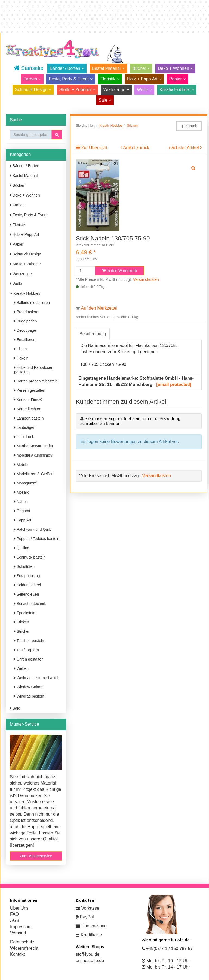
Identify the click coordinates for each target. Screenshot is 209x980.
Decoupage (25, 330)
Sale (105, 100)
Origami (22, 511)
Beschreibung (93, 334)
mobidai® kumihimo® (33, 455)
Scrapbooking (27, 576)
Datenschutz (22, 942)
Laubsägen (25, 427)
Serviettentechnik (30, 604)
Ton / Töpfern (27, 650)
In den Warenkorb (119, 271)
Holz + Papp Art (144, 79)
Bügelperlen (26, 321)
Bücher (141, 68)
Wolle (144, 90)
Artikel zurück (136, 148)
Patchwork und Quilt (32, 529)
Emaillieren (25, 340)
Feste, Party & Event (71, 79)
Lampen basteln (29, 418)
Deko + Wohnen (175, 68)
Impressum (21, 927)
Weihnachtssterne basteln (37, 678)
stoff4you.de (87, 954)
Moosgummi (26, 483)
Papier (178, 79)
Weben (21, 668)
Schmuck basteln (30, 557)
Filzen (20, 349)
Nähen (21, 502)
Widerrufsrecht (24, 948)
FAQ (14, 914)
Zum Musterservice (36, 856)
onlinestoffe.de (90, 961)
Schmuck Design (33, 90)
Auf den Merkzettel (99, 308)
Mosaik (21, 492)
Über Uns (19, 908)
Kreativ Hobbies (177, 90)
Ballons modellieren (32, 303)
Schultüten (24, 566)
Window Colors (28, 687)
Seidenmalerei (27, 585)
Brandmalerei (27, 312)
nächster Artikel (185, 148)
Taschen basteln (29, 641)
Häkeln (21, 358)
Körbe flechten (28, 409)
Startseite (29, 68)
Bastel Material (108, 68)
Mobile (21, 465)
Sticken (22, 622)
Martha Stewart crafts (33, 446)
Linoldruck (24, 437)
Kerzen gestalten (30, 390)
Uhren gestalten (29, 659)
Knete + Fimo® (28, 400)
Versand (18, 933)
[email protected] (174, 385)
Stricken (22, 631)
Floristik (110, 79)
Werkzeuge (116, 90)
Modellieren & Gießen (34, 474)
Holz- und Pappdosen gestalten (34, 370)
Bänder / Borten (67, 68)
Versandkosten (146, 279)
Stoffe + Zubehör (78, 90)
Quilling (22, 548)
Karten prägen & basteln (36, 381)
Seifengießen (27, 594)
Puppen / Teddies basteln (37, 539)
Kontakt (17, 954)
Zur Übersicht (94, 148)
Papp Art (23, 520)
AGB (15, 920)
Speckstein (25, 613)
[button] (57, 135)
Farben (32, 79)
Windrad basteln (29, 696)
